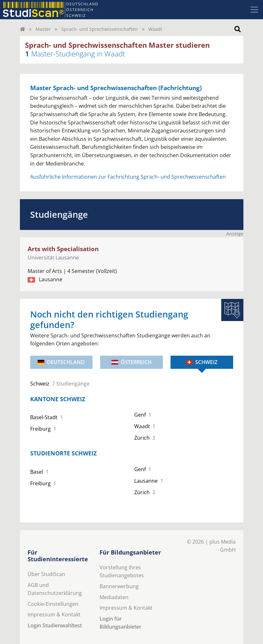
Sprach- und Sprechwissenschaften (100, 29)
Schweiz (202, 362)
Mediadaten (114, 597)
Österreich (131, 362)
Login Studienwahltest (55, 625)
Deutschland (61, 362)
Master (43, 29)
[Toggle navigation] (254, 10)
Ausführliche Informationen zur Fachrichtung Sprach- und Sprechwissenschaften (128, 177)
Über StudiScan (46, 574)
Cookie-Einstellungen (53, 604)
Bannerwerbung (119, 586)
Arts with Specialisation (63, 249)
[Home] (22, 29)
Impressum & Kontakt (54, 614)
